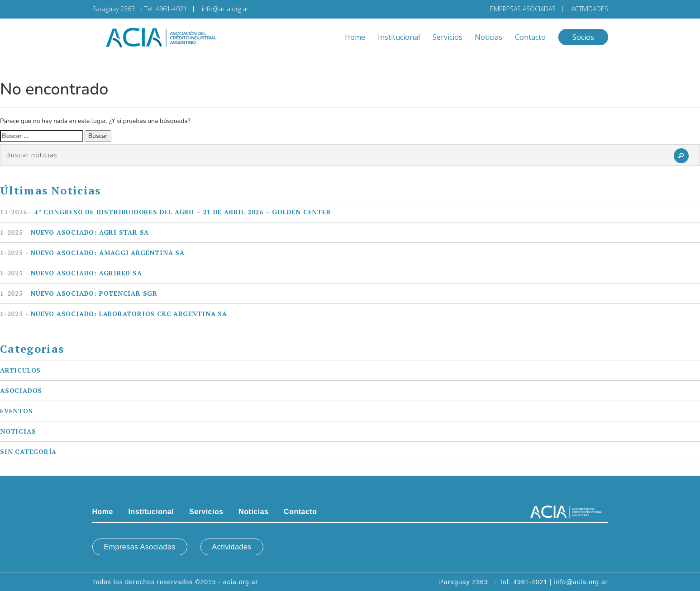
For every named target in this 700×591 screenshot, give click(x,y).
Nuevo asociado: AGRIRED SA (71, 273)
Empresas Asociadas (140, 547)
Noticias (488, 37)
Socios (583, 37)
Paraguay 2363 (115, 9)
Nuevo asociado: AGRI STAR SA (74, 232)
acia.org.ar (240, 582)
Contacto (530, 37)
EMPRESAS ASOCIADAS (523, 9)
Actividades (232, 547)
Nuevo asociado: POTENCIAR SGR (79, 293)
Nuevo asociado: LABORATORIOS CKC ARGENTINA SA (114, 314)
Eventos (17, 411)
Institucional (399, 37)
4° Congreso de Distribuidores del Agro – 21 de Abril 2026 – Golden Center (166, 212)
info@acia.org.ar (225, 9)
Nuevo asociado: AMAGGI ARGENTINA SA (92, 253)
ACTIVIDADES (590, 9)
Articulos (20, 370)
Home (355, 37)
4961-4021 (171, 9)
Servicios (448, 37)
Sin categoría (28, 452)
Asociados (21, 390)
